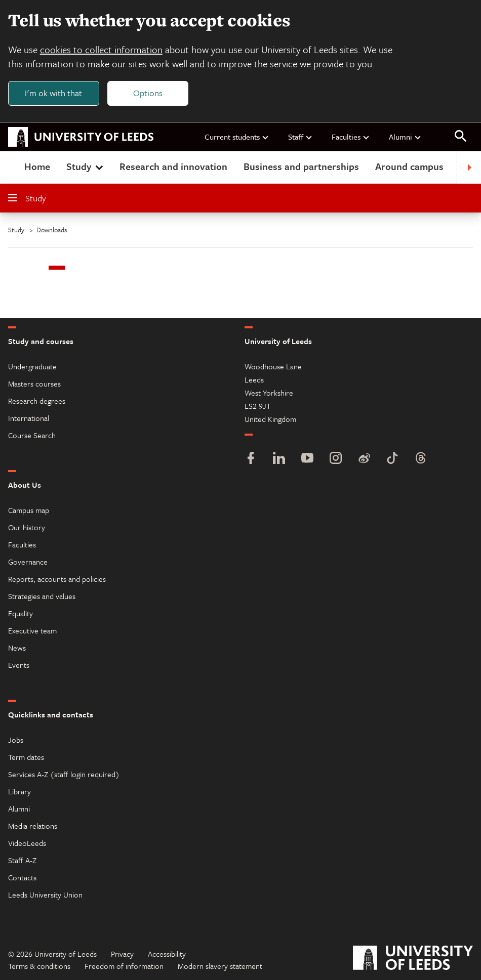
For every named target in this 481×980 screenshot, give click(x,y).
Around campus (409, 166)
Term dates (26, 757)
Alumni (405, 137)
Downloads (52, 230)
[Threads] (421, 459)
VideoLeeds (27, 843)
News (17, 648)
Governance (28, 562)
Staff (300, 137)
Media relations (33, 826)
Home (37, 166)
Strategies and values (42, 596)
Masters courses (34, 384)
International (29, 418)
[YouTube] (307, 459)
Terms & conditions (39, 966)
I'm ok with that (53, 93)
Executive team (32, 630)
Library (19, 791)
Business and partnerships (301, 166)
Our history (27, 527)
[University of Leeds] (413, 959)
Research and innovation (173, 166)
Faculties (351, 137)
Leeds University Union (45, 894)
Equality (21, 613)
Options (148, 93)
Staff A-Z (22, 860)
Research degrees (37, 401)
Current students (237, 137)
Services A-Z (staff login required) (64, 774)
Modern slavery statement (220, 966)
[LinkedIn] (279, 459)
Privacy (122, 954)
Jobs (16, 740)
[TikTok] (392, 459)
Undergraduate (32, 366)
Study (86, 166)
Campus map (29, 510)
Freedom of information (124, 966)
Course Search (32, 435)
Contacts (22, 877)
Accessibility (167, 954)
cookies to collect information (101, 49)
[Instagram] (336, 459)
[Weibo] (364, 459)
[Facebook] (251, 459)
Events (19, 665)
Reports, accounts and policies (57, 579)
